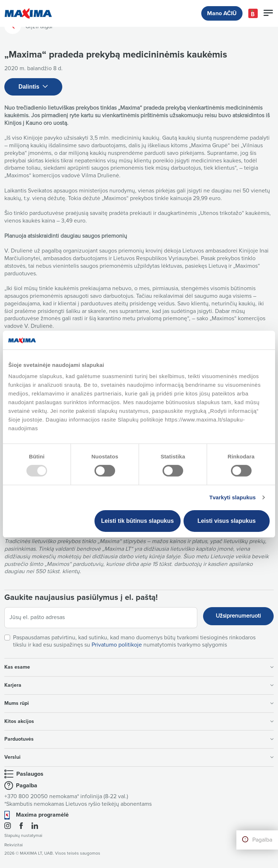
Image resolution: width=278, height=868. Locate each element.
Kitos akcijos (139, 721)
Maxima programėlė (42, 815)
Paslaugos (30, 774)
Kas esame (139, 667)
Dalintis (33, 87)
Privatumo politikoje (117, 645)
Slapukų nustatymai (23, 836)
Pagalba (262, 840)
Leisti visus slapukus (226, 521)
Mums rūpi (139, 703)
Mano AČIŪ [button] (222, 13)
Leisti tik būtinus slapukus (137, 521)
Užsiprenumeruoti (238, 616)
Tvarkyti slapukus (232, 497)
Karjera (139, 685)
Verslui (139, 757)
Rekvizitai (14, 845)
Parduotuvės (139, 739)
